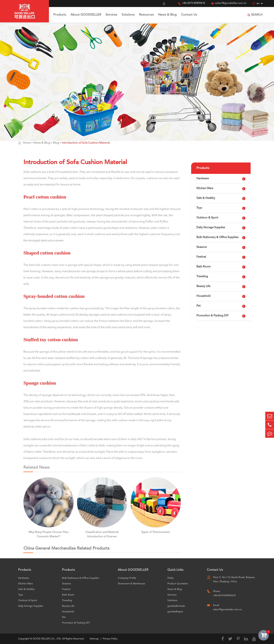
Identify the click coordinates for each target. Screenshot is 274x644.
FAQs (170, 578)
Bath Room (203, 267)
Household (203, 296)
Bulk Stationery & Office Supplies (217, 237)
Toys (199, 208)
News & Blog (167, 15)
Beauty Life (203, 286)
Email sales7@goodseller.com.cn (227, 607)
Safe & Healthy (206, 198)
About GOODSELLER (86, 15)
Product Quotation (178, 584)
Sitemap (94, 639)
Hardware (203, 179)
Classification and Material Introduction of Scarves (102, 534)
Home (27, 143)
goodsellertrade (176, 606)
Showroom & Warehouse (131, 584)
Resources (146, 15)
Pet (199, 306)
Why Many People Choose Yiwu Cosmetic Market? (48, 534)
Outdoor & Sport (207, 218)
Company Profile (127, 578)
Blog (56, 143)
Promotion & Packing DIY (212, 316)
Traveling (202, 277)
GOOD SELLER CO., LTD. (47, 639)
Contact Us (189, 15)
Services (111, 15)
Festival (201, 257)
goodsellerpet (175, 612)
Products (60, 15)
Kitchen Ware (205, 188)
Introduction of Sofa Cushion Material (86, 143)
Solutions (128, 15)
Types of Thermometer (156, 532)
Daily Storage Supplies (211, 228)
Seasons (202, 247)
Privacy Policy (110, 639)
